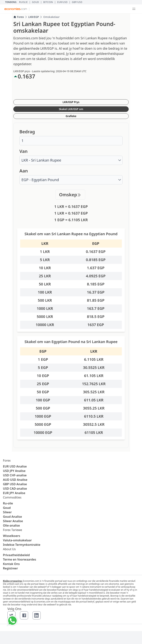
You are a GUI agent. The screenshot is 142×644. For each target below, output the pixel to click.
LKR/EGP (34, 17)
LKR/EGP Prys (71, 102)
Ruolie (23, 2)
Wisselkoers (12, 536)
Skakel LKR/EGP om (71, 109)
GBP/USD (77, 2)
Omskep (70, 195)
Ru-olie (8, 503)
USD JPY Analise (14, 471)
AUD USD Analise (15, 480)
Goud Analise (12, 517)
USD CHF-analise (15, 475)
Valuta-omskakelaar (17, 540)
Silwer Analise (13, 521)
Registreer (10, 568)
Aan (24, 171)
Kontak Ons (11, 564)
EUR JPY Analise (14, 493)
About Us (9, 549)
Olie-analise (11, 525)
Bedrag (27, 132)
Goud (35, 2)
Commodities (12, 497)
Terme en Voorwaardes (20, 559)
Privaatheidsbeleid (16, 555)
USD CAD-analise (15, 489)
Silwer (7, 512)
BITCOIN (48, 2)
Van (23, 151)
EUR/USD (62, 2)
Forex (19, 17)
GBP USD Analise (15, 484)
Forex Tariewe (12, 530)
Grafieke (71, 116)
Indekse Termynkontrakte (22, 545)
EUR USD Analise (15, 466)
